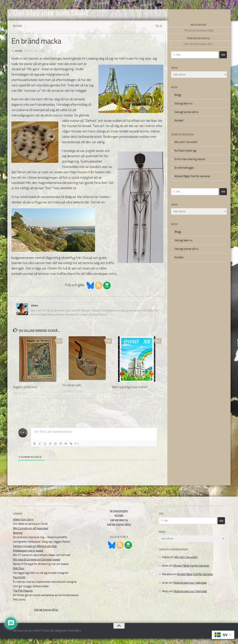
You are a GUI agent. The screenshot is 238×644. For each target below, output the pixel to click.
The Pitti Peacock (23, 596)
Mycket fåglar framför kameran (192, 182)
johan (19, 57)
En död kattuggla (184, 173)
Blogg (18, 31)
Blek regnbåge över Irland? (130, 393)
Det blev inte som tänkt (51, 13)
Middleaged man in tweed (28, 556)
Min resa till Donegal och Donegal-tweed (37, 565)
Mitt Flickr (19, 574)
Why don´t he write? (186, 148)
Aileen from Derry (23, 525)
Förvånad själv (72, 391)
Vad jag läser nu (183, 109)
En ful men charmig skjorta (190, 165)
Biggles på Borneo (25, 393)
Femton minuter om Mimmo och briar (35, 552)
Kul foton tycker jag (185, 156)
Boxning (18, 538)
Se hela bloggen (119, 516)
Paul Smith (19, 583)
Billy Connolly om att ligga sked (31, 534)
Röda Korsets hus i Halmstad (190, 588)
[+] (77, 449)
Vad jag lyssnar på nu (186, 118)
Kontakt (179, 126)
